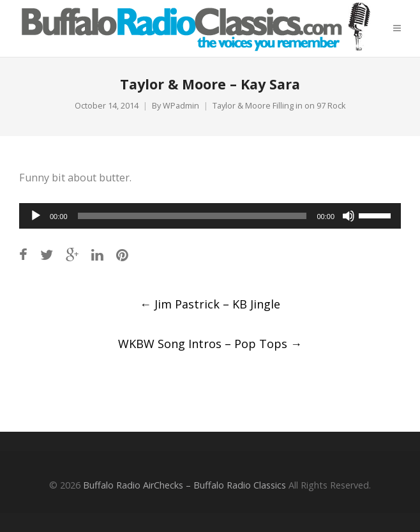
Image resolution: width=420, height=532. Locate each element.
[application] (210, 216)
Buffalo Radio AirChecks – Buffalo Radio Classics (184, 485)
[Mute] (349, 216)
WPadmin (181, 106)
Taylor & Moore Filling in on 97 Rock (279, 106)
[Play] (36, 216)
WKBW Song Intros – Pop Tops (210, 344)
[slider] (192, 216)
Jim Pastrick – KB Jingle (210, 304)
